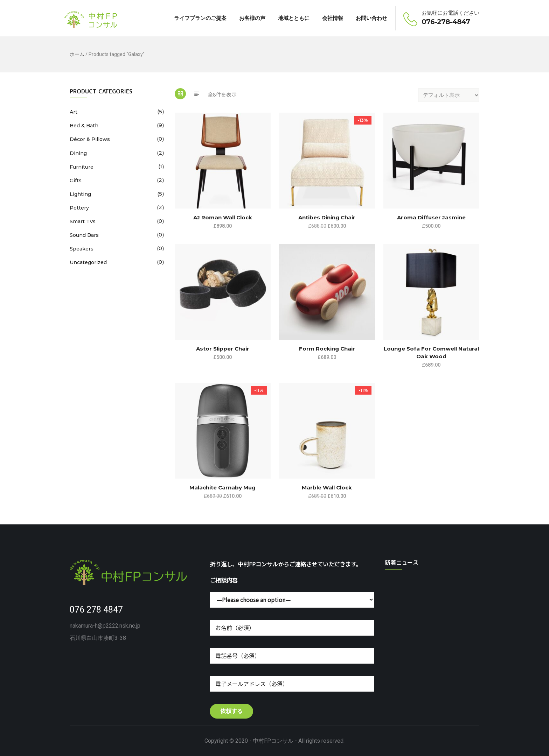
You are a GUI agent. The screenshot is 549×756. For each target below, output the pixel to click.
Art (74, 112)
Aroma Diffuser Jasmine (431, 217)
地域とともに (294, 18)
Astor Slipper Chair (223, 349)
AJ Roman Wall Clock (223, 217)
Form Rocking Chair (327, 349)
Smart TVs (83, 221)
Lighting (80, 194)
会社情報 (333, 18)
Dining (78, 153)
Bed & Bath (84, 126)
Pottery (79, 208)
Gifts (76, 181)
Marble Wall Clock (327, 487)
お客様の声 (252, 18)
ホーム (77, 54)
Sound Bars (84, 235)
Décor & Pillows (90, 139)
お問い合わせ (371, 18)
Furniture (82, 167)
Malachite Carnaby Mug (223, 487)
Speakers (82, 249)
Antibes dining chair (327, 217)
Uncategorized (88, 262)
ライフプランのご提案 (200, 18)
